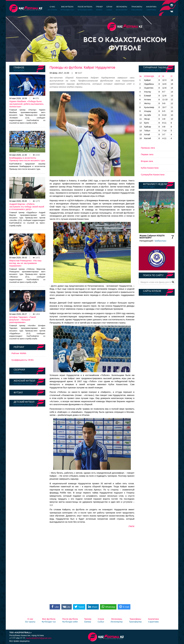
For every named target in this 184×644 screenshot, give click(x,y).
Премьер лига (148, 148)
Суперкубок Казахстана (153, 175)
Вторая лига (147, 161)
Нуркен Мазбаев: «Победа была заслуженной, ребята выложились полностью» (26, 104)
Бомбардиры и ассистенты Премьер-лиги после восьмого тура (27, 159)
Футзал (18, 393)
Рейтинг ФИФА (19, 353)
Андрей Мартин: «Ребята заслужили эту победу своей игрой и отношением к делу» (27, 207)
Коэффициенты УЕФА (23, 360)
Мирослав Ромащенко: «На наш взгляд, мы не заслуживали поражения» (25, 263)
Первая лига (147, 154)
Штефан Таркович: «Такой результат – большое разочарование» (22, 320)
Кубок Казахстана (150, 168)
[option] (92, 39)
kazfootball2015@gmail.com (39, 638)
